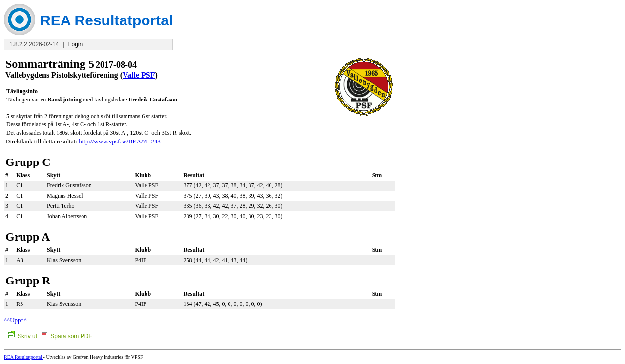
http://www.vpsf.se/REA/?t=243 (120, 141)
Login (75, 44)
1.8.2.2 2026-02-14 (34, 44)
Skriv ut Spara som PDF (50, 336)
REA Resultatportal (24, 357)
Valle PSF (139, 75)
